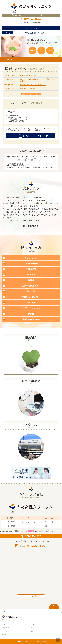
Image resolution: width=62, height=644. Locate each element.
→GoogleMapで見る (31, 596)
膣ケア (31, 308)
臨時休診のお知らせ (28, 89)
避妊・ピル (31, 291)
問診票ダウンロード (30, 136)
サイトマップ (5, 611)
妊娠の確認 (31, 302)
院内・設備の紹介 (6, 631)
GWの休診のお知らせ (28, 76)
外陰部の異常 (31, 269)
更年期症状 (31, 275)
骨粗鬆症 (31, 280)
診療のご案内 (5, 628)
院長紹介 (33, 628)
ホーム (4, 624)
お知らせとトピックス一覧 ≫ (31, 94)
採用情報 (4, 635)
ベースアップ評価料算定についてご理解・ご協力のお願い (38, 80)
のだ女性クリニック (30, 641)
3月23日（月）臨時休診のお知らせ (33, 85)
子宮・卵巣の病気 (31, 263)
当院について (34, 624)
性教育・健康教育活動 (31, 319)
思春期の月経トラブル (31, 286)
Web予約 (33, 28)
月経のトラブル (31, 258)
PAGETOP (54, 606)
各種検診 (31, 314)
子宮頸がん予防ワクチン (31, 297)
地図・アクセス (35, 631)
